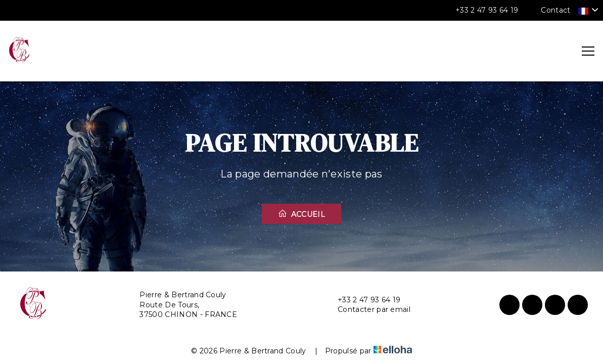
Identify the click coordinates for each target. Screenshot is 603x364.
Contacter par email (368, 310)
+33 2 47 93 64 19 (363, 300)
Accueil (301, 214)
